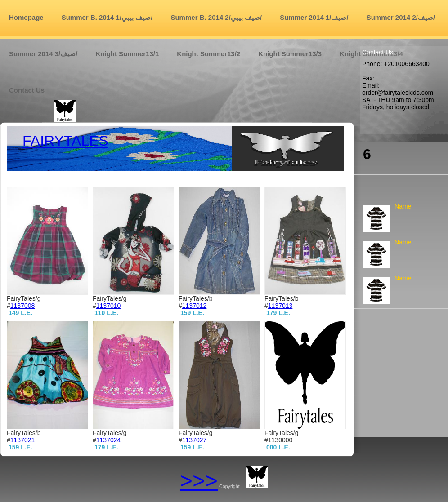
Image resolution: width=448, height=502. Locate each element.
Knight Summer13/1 (127, 54)
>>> (199, 481)
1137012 (195, 306)
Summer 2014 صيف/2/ (401, 17)
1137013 (280, 306)
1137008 (23, 306)
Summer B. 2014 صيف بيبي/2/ (216, 17)
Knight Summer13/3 (290, 54)
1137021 (23, 440)
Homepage (26, 17)
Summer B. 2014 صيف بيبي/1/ (107, 17)
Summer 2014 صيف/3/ (43, 54)
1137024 (109, 440)
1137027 (195, 440)
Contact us (27, 90)
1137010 (109, 306)
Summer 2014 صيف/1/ (314, 17)
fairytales (65, 141)
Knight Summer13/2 (208, 54)
